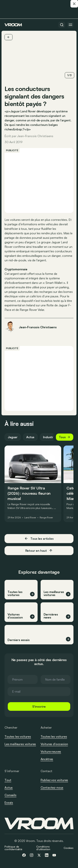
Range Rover (46, 518)
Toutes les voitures (18, 736)
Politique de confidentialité (13, 848)
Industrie (49, 437)
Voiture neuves (51, 752)
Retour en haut (39, 551)
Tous (65, 437)
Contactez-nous (52, 788)
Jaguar (13, 437)
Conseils (10, 795)
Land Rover (30, 518)
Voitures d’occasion (54, 744)
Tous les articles (39, 538)
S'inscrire (39, 706)
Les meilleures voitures (20, 744)
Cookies (69, 848)
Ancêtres (47, 759)
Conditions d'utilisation (43, 848)
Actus (30, 437)
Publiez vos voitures (54, 780)
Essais (9, 803)
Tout (8, 780)
